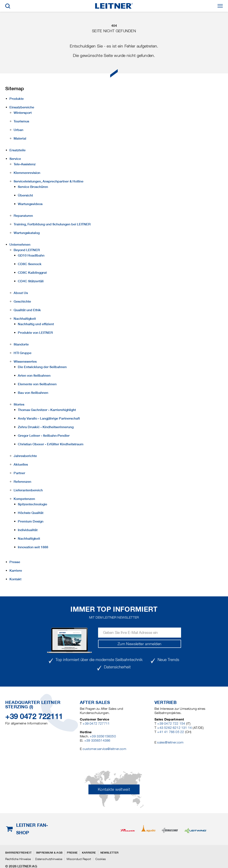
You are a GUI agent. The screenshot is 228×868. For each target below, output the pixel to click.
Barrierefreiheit (18, 853)
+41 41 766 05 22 (171, 732)
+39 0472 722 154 (171, 724)
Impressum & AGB (49, 853)
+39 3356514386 (97, 740)
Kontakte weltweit (114, 789)
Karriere (89, 853)
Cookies (101, 859)
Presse (72, 853)
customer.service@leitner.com (104, 749)
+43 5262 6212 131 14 (174, 728)
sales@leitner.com (170, 742)
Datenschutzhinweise (49, 859)
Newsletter (109, 853)
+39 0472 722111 (34, 716)
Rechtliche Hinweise (18, 859)
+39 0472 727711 (96, 724)
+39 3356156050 (103, 736)
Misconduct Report (79, 859)
